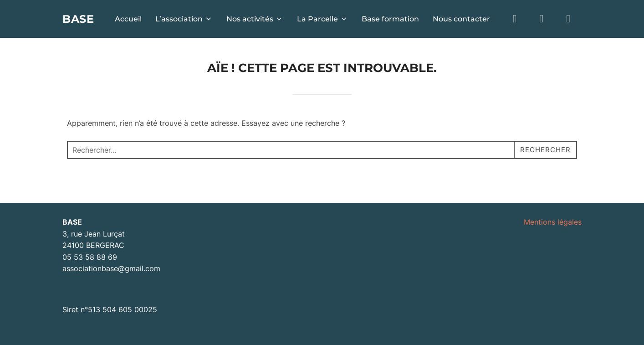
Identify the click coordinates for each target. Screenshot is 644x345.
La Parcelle (322, 19)
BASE (80, 19)
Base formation (390, 19)
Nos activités (255, 19)
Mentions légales (553, 222)
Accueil (128, 19)
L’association (184, 19)
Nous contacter (461, 19)
